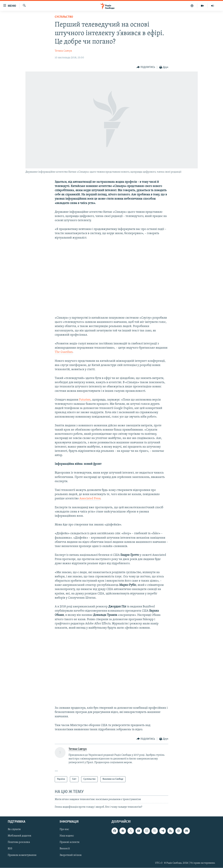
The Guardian (64, 352)
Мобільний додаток (20, 836)
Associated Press (90, 499)
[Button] (146, 67)
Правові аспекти (70, 842)
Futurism (85, 400)
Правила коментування (22, 855)
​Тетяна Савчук (63, 51)
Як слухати (14, 830)
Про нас (64, 830)
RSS (10, 849)
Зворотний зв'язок (71, 855)
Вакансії (65, 849)
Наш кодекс (67, 836)
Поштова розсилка (19, 842)
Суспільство (64, 17)
